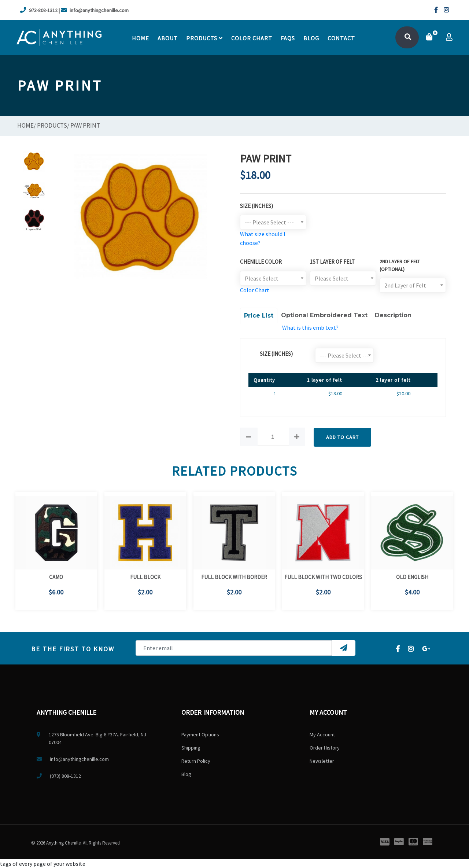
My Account (322, 735)
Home (141, 38)
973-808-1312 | (40, 10)
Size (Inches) (256, 206)
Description (393, 315)
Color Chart (255, 290)
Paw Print (85, 125)
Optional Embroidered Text (324, 315)
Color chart (252, 38)
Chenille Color (261, 262)
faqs (288, 38)
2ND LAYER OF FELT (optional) (400, 265)
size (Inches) (276, 354)
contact (341, 38)
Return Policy (196, 761)
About (168, 38)
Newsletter (322, 761)
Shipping (191, 748)
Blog (311, 38)
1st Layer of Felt (332, 262)
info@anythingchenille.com (95, 10)
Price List (259, 316)
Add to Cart (342, 437)
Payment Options (200, 735)
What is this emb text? (310, 327)
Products (204, 38)
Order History (325, 748)
